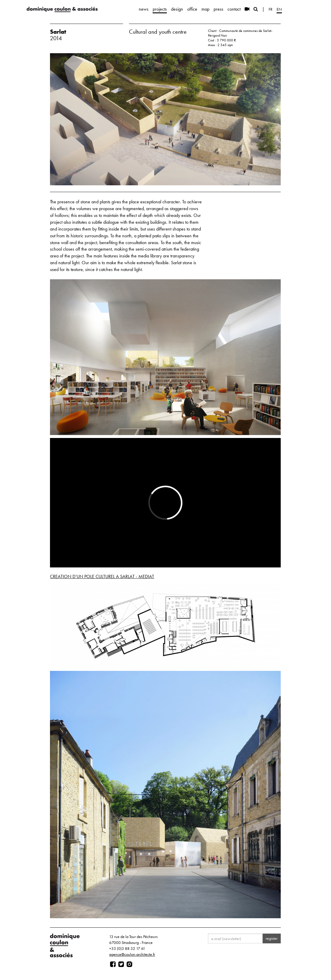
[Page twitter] (121, 964)
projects (160, 9)
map (205, 9)
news (144, 9)
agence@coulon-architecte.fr (132, 954)
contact (234, 9)
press (218, 9)
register (272, 938)
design (177, 9)
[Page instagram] (129, 964)
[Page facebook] (113, 964)
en (279, 9)
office (192, 9)
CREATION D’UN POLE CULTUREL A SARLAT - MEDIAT (102, 576)
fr (271, 9)
